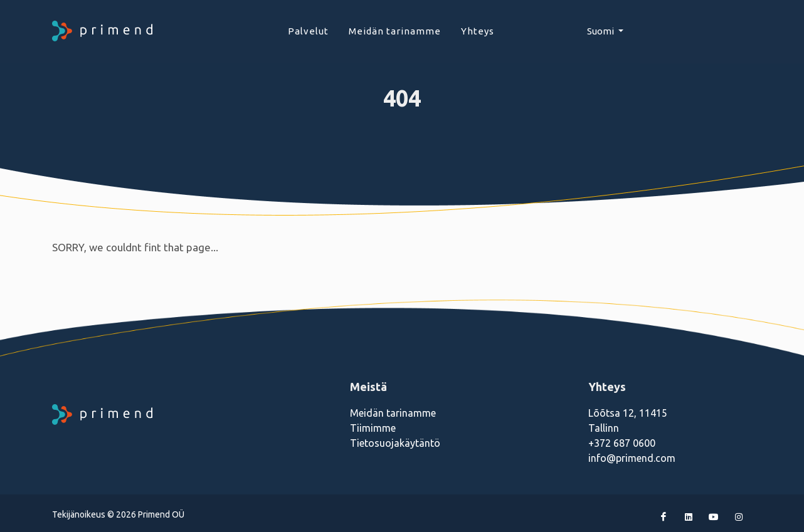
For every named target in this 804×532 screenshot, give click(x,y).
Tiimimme (373, 428)
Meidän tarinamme (393, 413)
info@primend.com (632, 458)
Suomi (601, 31)
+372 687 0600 (622, 443)
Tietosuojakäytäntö (395, 443)
